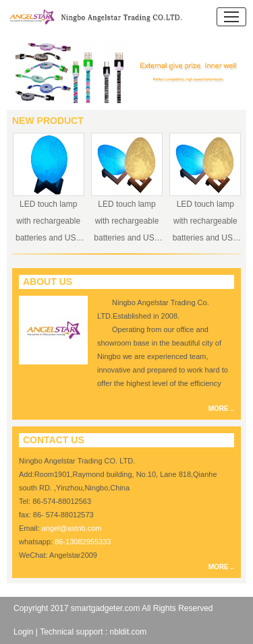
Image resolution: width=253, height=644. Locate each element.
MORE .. (221, 409)
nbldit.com (129, 632)
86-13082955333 (83, 542)
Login (23, 632)
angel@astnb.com (72, 528)
